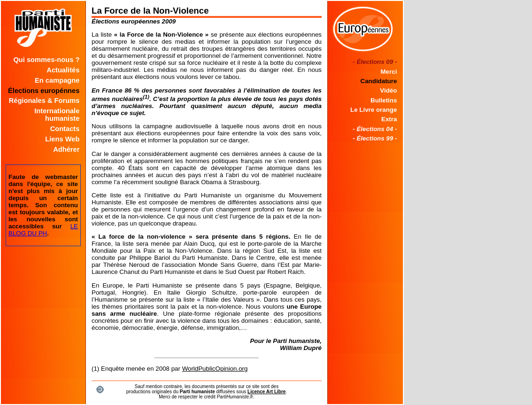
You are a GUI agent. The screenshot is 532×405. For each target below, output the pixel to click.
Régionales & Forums (44, 101)
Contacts (65, 129)
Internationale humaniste (57, 115)
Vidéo (388, 90)
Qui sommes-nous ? (46, 60)
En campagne (57, 80)
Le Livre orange (374, 110)
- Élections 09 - (375, 62)
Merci (389, 72)
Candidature (379, 81)
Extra (389, 119)
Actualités (63, 70)
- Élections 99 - (375, 138)
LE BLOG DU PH (43, 230)
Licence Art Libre (266, 392)
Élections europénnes (44, 91)
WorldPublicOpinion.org (215, 369)
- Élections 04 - (375, 129)
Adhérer (66, 149)
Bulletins (384, 100)
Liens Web (62, 139)
